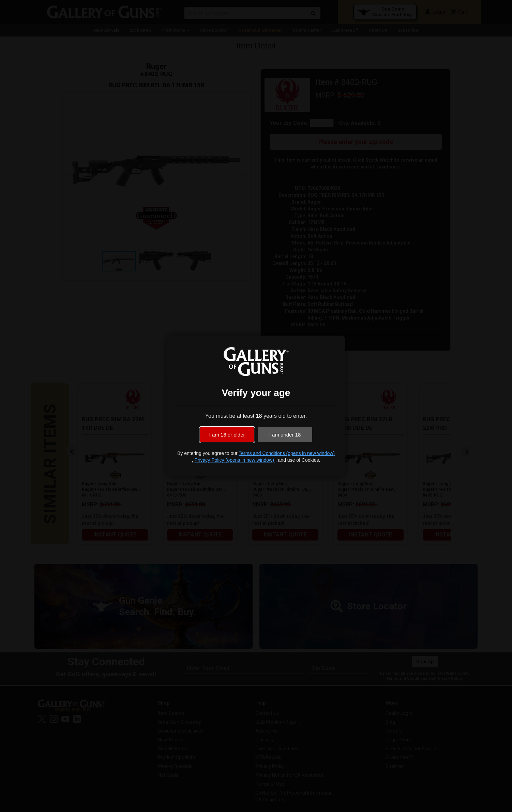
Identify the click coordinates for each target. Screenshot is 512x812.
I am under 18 (285, 435)
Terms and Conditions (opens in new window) (287, 453)
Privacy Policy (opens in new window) (235, 460)
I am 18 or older (227, 435)
